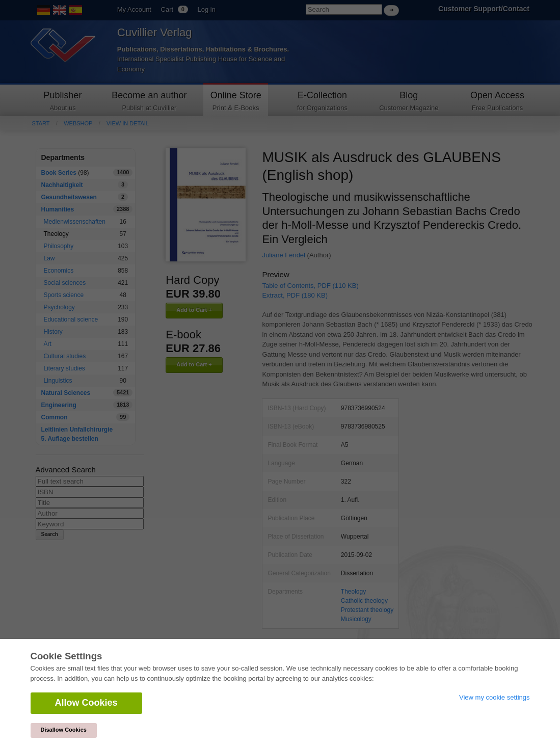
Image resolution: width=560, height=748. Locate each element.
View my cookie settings (495, 697)
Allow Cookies (86, 703)
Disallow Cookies (64, 730)
